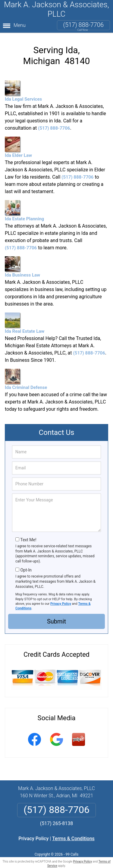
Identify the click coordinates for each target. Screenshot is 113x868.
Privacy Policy (61, 604)
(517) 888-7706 (83, 25)
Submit (56, 621)
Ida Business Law (22, 267)
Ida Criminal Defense (26, 379)
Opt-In (26, 570)
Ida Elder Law (18, 147)
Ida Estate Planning (24, 211)
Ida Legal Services (23, 91)
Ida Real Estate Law (25, 323)
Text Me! (28, 540)
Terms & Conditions (73, 839)
